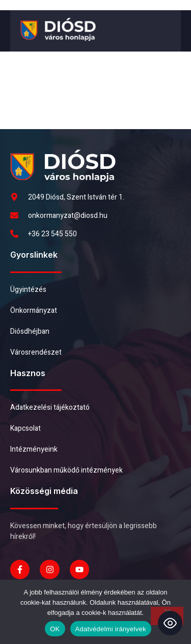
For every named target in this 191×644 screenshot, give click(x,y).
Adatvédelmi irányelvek (111, 629)
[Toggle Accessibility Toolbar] (170, 623)
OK (55, 629)
